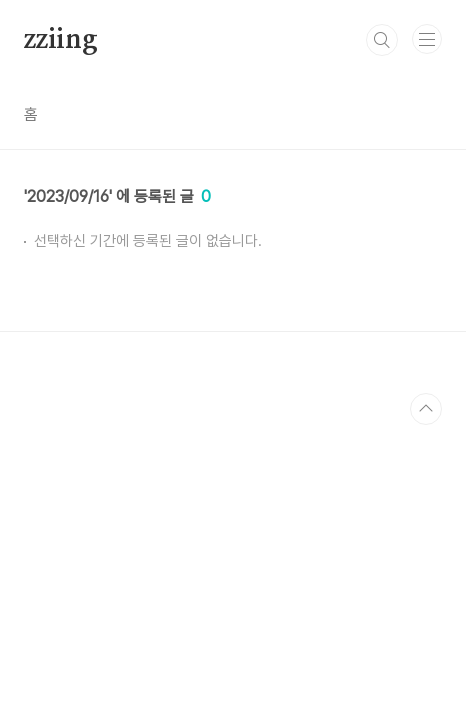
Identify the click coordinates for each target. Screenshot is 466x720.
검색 (382, 40)
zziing (61, 40)
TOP (426, 409)
